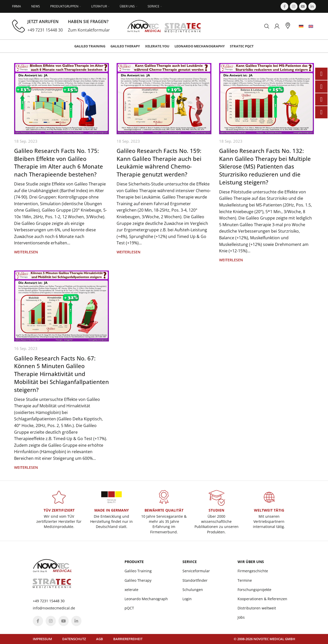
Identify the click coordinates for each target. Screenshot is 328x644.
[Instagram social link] (294, 6)
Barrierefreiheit (128, 639)
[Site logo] (164, 26)
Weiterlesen (26, 252)
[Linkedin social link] (312, 6)
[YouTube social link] (303, 6)
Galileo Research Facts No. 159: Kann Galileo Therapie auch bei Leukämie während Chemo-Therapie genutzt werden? (159, 162)
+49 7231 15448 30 (45, 30)
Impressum (42, 639)
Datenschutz (74, 639)
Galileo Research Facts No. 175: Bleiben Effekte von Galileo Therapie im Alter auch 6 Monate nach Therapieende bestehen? (59, 162)
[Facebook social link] (284, 6)
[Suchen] (267, 26)
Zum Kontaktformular (89, 30)
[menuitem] (301, 26)
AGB (100, 639)
